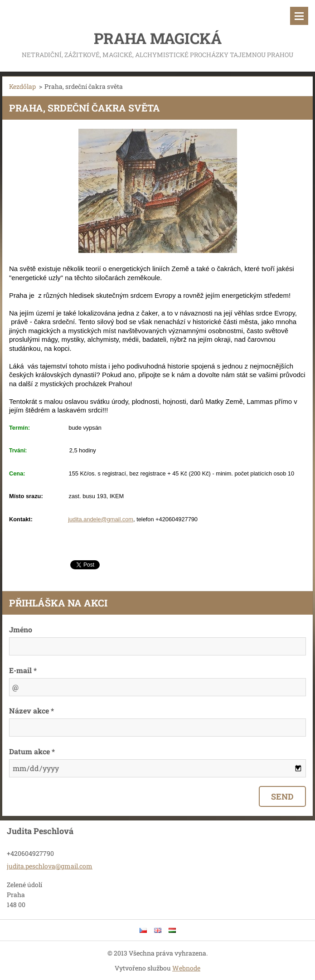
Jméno (21, 629)
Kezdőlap (22, 86)
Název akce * (31, 711)
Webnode (186, 968)
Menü (299, 16)
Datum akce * (32, 751)
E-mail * (23, 670)
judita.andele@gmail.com (101, 519)
